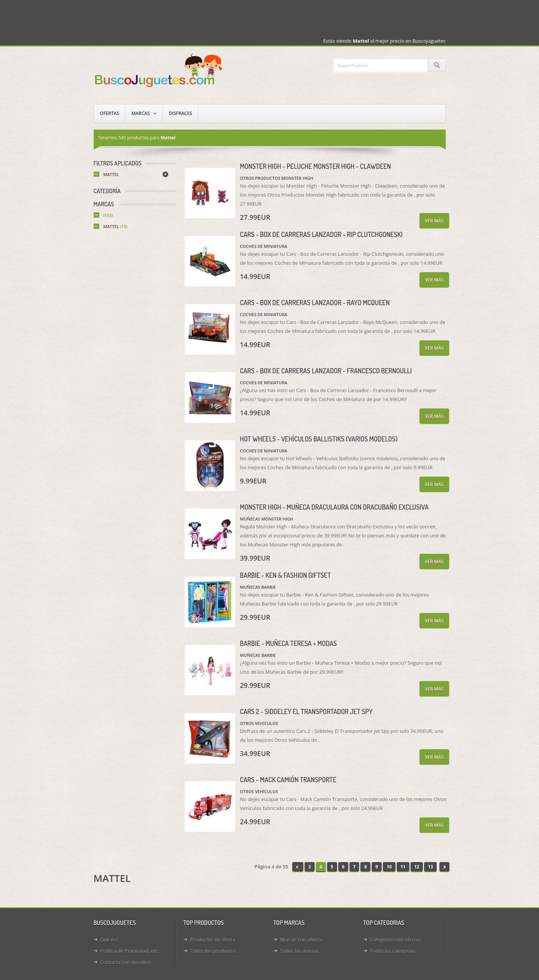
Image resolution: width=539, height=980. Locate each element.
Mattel (111, 174)
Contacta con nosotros (126, 962)
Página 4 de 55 (271, 867)
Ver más (434, 221)
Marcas (141, 113)
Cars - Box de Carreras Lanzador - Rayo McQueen (315, 303)
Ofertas (110, 113)
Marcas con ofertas (302, 940)
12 (417, 867)
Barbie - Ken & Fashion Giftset (286, 575)
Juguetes (159, 70)
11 (403, 867)
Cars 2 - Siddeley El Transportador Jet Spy (306, 712)
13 (430, 867)
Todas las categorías (393, 951)
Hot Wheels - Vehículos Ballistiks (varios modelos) (319, 439)
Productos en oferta (213, 940)
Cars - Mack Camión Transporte (288, 780)
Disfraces (181, 113)
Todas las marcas (300, 951)
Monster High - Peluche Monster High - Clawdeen (316, 166)
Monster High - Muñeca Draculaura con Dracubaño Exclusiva (334, 507)
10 (389, 867)
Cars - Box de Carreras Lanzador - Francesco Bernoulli (326, 371)
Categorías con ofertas (396, 940)
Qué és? (109, 940)
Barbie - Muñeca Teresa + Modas (289, 643)
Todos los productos (213, 951)
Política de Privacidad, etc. (130, 951)
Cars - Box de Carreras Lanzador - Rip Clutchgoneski (321, 234)
